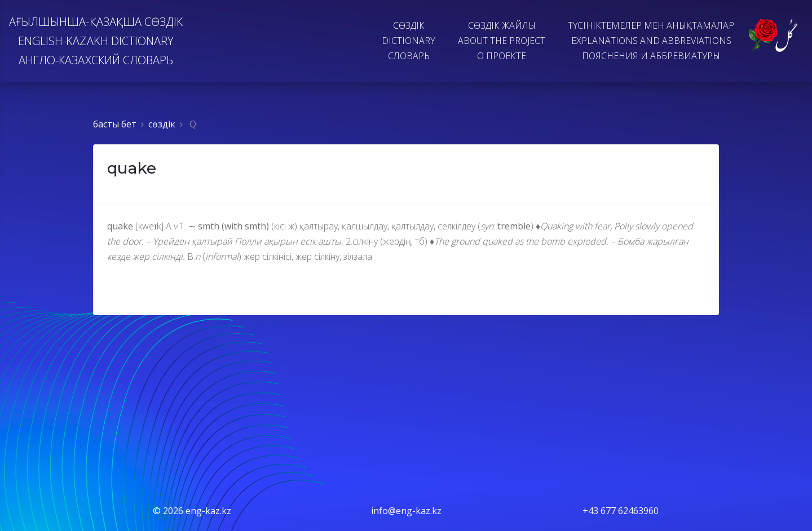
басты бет (115, 124)
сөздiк (162, 124)
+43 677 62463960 (621, 511)
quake (132, 168)
